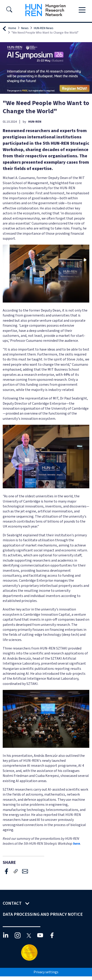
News (25, 28)
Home (12, 28)
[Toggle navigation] (82, 10)
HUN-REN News (44, 28)
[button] (9, 11)
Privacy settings (46, 972)
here (77, 844)
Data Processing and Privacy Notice (43, 914)
